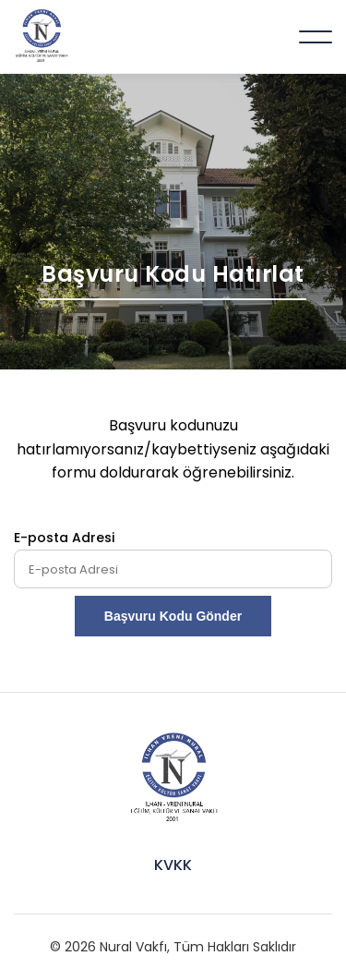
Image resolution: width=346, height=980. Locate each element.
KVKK (173, 865)
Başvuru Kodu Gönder (173, 616)
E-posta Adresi (64, 538)
